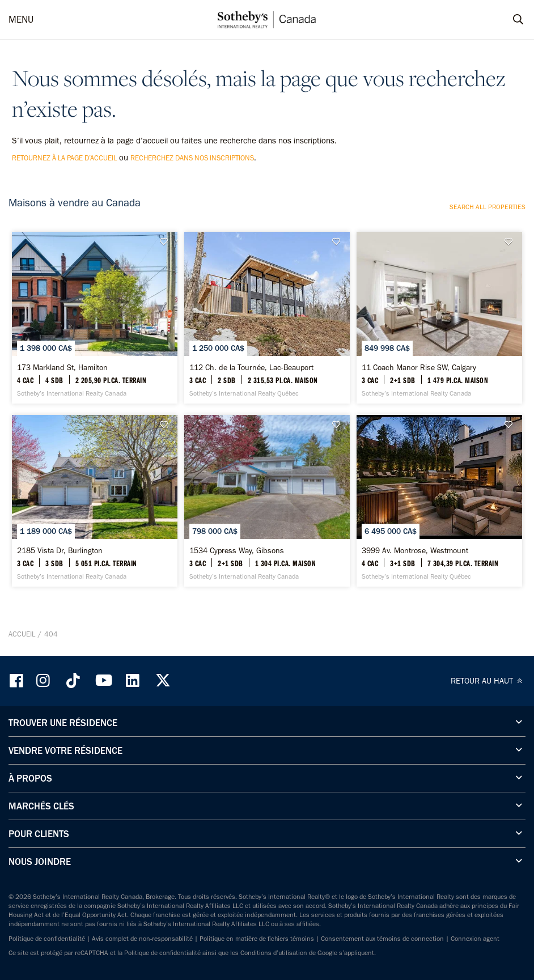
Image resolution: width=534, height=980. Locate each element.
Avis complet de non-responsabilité (142, 939)
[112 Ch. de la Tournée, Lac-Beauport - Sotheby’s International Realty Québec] (267, 318)
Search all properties (488, 207)
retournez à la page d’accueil (64, 158)
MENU (21, 19)
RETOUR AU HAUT (488, 681)
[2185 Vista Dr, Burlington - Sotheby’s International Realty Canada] (95, 501)
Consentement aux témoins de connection (382, 939)
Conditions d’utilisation (274, 953)
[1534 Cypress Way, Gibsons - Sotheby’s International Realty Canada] (267, 501)
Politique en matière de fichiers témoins (257, 939)
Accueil (22, 634)
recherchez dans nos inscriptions (192, 158)
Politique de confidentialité (47, 939)
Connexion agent (475, 939)
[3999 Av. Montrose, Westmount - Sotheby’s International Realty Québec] (439, 501)
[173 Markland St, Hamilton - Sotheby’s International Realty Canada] (95, 318)
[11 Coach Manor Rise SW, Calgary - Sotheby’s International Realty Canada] (439, 318)
